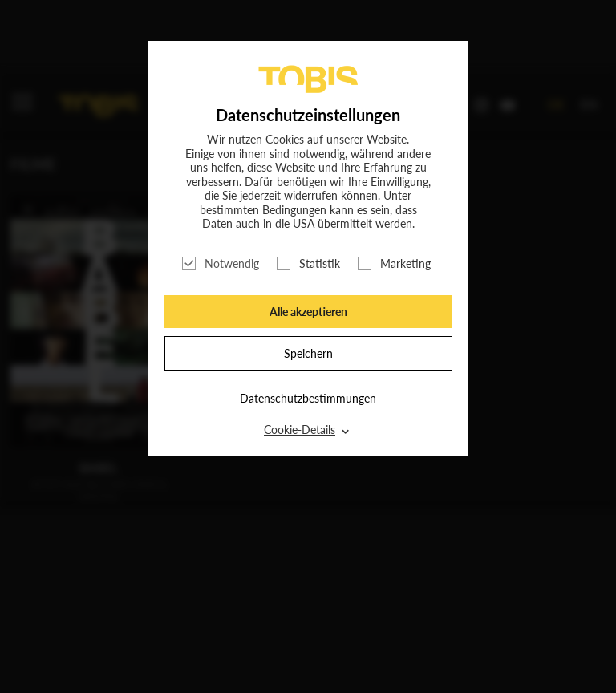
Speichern (308, 353)
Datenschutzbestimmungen (308, 398)
